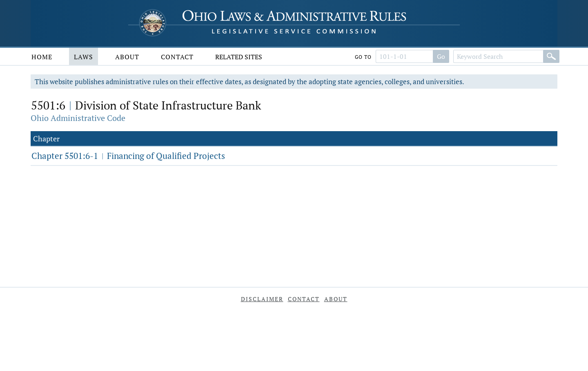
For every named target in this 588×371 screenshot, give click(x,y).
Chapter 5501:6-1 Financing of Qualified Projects (128, 156)
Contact (177, 57)
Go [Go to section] (441, 56)
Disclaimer (262, 299)
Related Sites (239, 57)
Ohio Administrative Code (78, 118)
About (127, 57)
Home (42, 57)
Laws (84, 57)
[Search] (551, 56)
